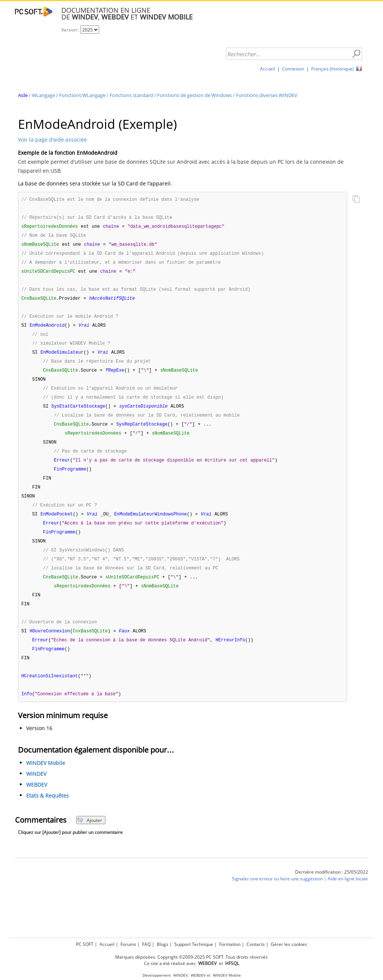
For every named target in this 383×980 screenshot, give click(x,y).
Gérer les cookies (289, 943)
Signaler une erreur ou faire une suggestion (277, 897)
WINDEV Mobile (46, 782)
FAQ (146, 943)
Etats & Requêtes (48, 814)
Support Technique (194, 943)
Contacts (256, 943)
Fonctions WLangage (82, 95)
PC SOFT (85, 943)
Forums (128, 943)
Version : (71, 30)
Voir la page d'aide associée (52, 140)
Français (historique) (333, 69)
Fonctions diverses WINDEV (267, 95)
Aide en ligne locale (348, 897)
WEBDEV (37, 803)
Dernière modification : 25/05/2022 (332, 891)
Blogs (163, 943)
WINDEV (36, 793)
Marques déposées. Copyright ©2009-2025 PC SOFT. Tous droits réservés (191, 956)
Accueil (267, 69)
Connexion (293, 69)
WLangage (43, 95)
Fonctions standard (131, 95)
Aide (23, 95)
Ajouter (90, 839)
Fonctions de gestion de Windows (194, 95)
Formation (230, 943)
